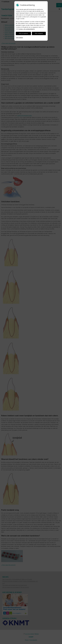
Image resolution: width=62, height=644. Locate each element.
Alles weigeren (39, 33)
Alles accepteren (23, 33)
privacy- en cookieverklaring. (27, 29)
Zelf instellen (19, 38)
